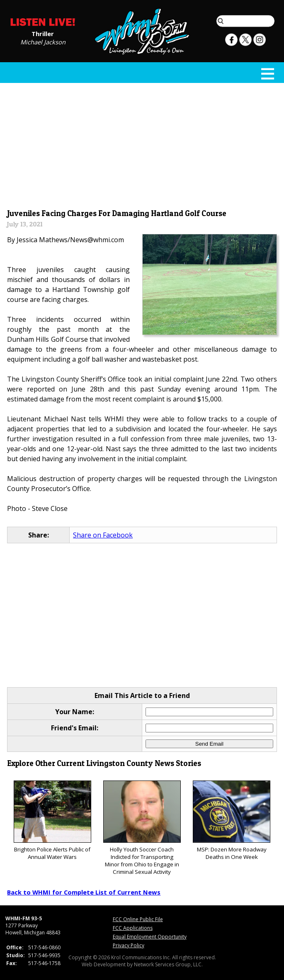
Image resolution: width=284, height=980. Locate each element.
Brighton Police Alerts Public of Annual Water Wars (52, 821)
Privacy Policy (129, 945)
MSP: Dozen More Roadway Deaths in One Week (232, 821)
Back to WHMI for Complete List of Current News (84, 892)
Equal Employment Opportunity (150, 937)
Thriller (43, 33)
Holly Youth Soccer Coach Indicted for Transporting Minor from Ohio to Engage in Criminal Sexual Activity (142, 828)
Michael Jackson (43, 41)
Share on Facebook (103, 535)
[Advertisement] (142, 144)
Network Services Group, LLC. (168, 964)
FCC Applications (133, 928)
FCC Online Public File (138, 919)
